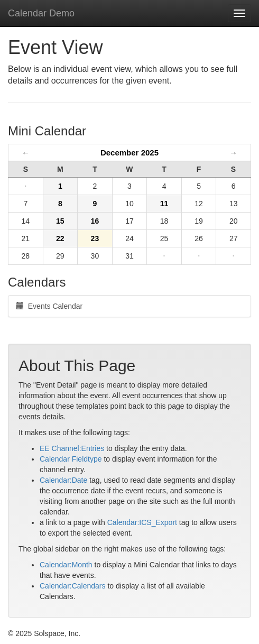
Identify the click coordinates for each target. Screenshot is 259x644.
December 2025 (129, 153)
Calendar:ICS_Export (142, 522)
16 (95, 221)
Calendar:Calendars (73, 586)
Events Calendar (49, 306)
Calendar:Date (63, 480)
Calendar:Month (66, 565)
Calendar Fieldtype (71, 459)
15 (60, 221)
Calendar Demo (41, 13)
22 (60, 238)
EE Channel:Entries (72, 448)
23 (95, 238)
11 (164, 204)
